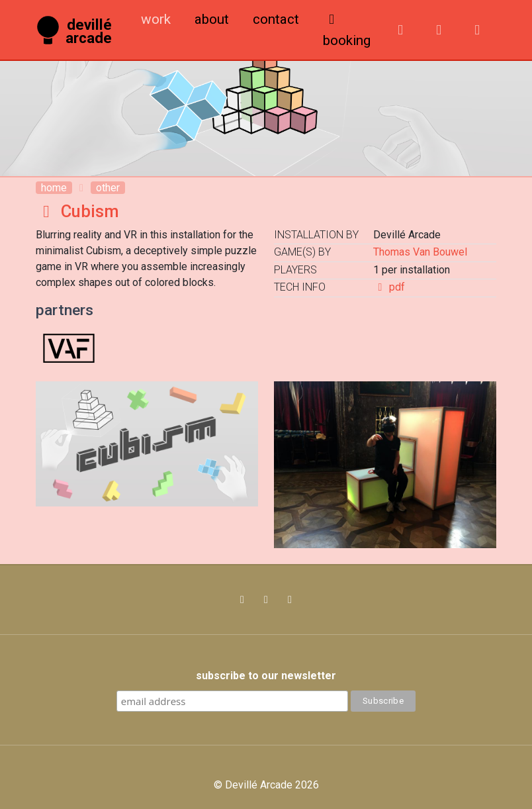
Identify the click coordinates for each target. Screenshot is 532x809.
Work (156, 19)
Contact (276, 19)
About (212, 19)
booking (347, 30)
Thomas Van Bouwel (420, 252)
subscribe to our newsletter (266, 676)
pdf (389, 287)
